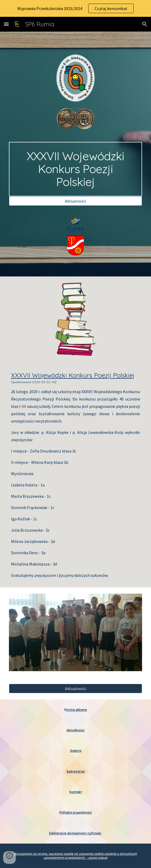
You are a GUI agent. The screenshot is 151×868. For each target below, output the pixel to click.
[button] (6, 24)
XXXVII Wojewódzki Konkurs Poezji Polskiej (73, 375)
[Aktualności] (75, 201)
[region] (75, 8)
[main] (75, 169)
